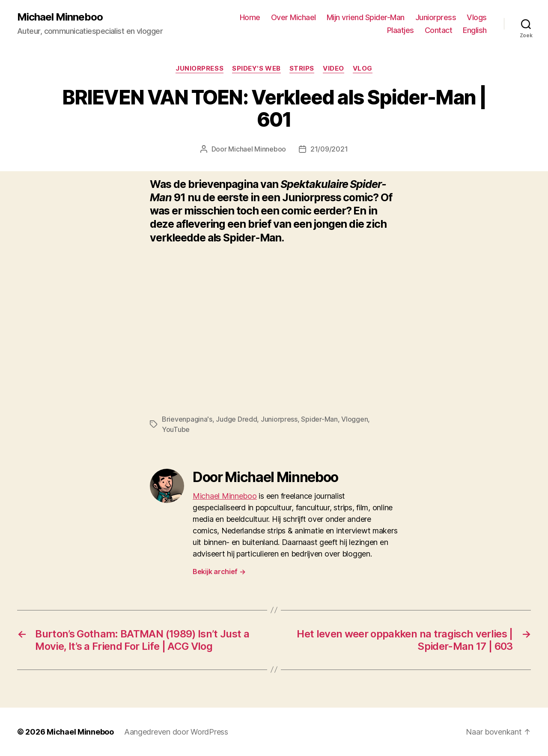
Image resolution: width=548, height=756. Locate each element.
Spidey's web (256, 68)
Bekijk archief (219, 571)
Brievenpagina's (187, 419)
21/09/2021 (329, 149)
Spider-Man (319, 419)
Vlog (363, 68)
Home (250, 17)
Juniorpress (436, 17)
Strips (302, 68)
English (475, 30)
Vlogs (477, 17)
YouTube (176, 429)
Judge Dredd (236, 419)
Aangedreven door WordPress (176, 732)
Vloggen (354, 419)
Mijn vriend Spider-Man (366, 17)
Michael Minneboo (60, 17)
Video (334, 68)
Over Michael (293, 17)
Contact (439, 30)
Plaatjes (401, 30)
